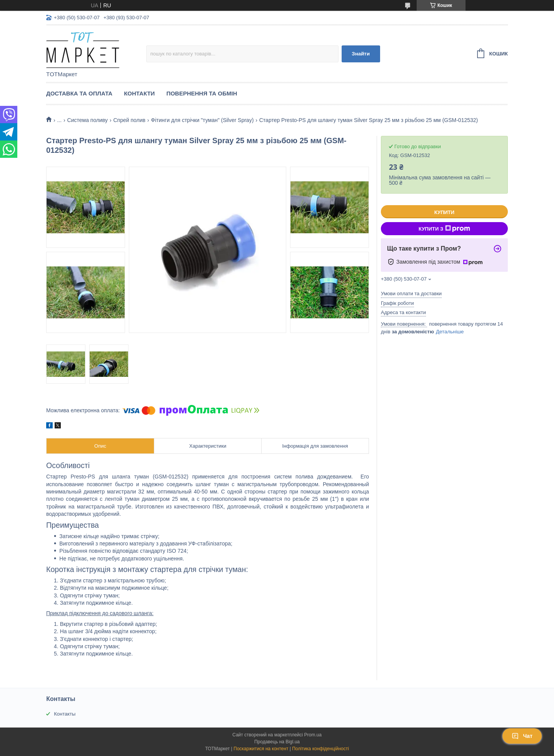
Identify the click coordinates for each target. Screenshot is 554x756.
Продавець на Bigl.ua (277, 742)
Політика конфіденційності (320, 749)
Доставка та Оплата (79, 93)
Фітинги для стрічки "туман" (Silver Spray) (202, 120)
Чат (522, 736)
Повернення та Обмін (202, 93)
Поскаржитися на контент (261, 749)
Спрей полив (129, 120)
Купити (444, 212)
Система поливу (88, 120)
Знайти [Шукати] (361, 54)
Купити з (444, 229)
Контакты (65, 714)
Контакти (139, 93)
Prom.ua (313, 735)
